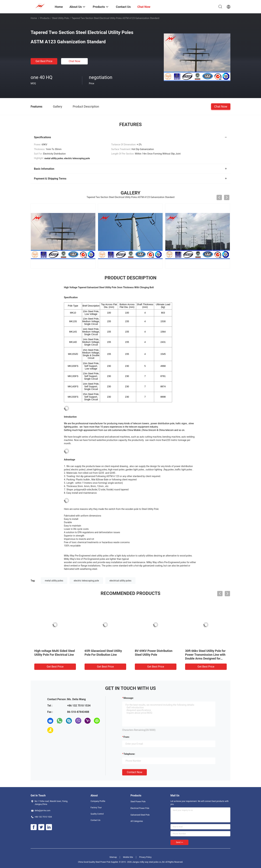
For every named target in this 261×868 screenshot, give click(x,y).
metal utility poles (54, 581)
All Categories (137, 821)
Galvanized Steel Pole (140, 815)
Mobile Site (128, 857)
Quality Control (97, 814)
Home (34, 18)
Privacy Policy (145, 857)
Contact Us (95, 820)
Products (45, 18)
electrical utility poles (120, 581)
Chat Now (75, 61)
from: (127, 737)
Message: (129, 698)
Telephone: (129, 754)
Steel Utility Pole (61, 18)
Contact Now (134, 772)
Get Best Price (44, 61)
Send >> (179, 842)
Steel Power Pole (138, 802)
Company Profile (98, 801)
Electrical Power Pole (140, 808)
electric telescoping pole (86, 581)
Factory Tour (96, 808)
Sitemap (113, 857)
